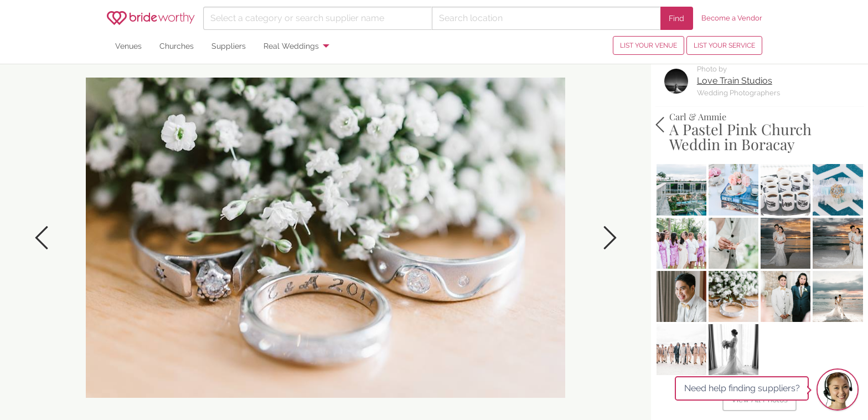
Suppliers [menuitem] (229, 46)
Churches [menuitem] (177, 46)
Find (676, 18)
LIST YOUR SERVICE (724, 45)
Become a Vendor (732, 18)
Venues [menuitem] (128, 46)
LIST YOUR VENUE (649, 45)
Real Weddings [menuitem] (291, 46)
